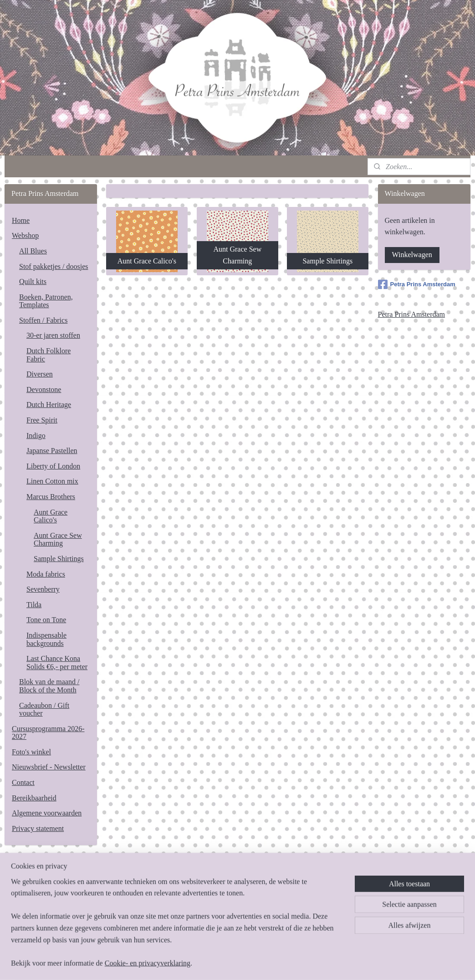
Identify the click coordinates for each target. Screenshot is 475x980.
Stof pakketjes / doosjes (54, 266)
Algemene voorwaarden (47, 813)
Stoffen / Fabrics (43, 320)
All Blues (33, 251)
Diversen (40, 374)
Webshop (25, 235)
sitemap (220, 963)
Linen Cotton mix (52, 481)
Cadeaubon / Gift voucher (44, 709)
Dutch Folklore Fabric (49, 355)
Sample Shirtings (59, 559)
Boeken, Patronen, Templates (46, 301)
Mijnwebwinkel (327, 963)
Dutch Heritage (49, 405)
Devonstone (44, 389)
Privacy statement (38, 828)
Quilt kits (33, 281)
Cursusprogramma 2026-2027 (48, 733)
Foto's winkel (31, 752)
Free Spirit (42, 420)
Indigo (36, 436)
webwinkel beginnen (261, 963)
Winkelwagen (412, 255)
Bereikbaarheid (34, 798)
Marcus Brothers (51, 497)
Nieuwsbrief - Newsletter (49, 767)
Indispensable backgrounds (46, 639)
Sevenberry (43, 589)
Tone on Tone (46, 620)
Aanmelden (36, 925)
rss (234, 963)
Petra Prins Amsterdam (417, 284)
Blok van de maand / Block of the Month (49, 686)
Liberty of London (53, 466)
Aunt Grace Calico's (51, 516)
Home (21, 220)
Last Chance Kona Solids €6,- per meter (57, 663)
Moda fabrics (46, 574)
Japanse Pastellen (52, 451)
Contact (23, 782)
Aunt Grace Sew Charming (58, 539)
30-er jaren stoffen (53, 335)
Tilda (34, 605)
